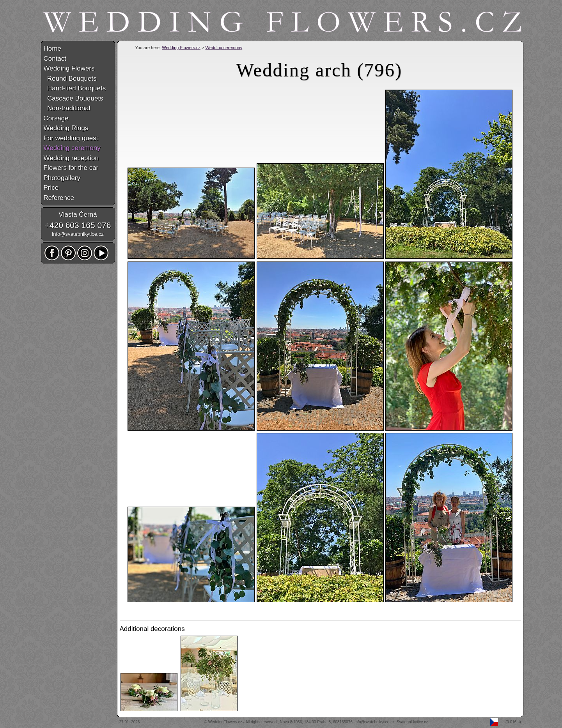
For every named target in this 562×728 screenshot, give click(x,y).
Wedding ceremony (224, 48)
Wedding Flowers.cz (181, 48)
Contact (55, 59)
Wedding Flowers (69, 68)
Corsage (56, 118)
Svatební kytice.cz (412, 722)
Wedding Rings (66, 128)
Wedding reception (71, 158)
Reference (59, 198)
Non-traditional (67, 108)
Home (52, 49)
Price (51, 188)
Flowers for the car (71, 168)
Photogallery (62, 178)
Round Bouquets (70, 79)
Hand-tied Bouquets (75, 88)
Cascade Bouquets (74, 98)
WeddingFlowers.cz (225, 722)
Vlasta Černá (78, 215)
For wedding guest (71, 138)
